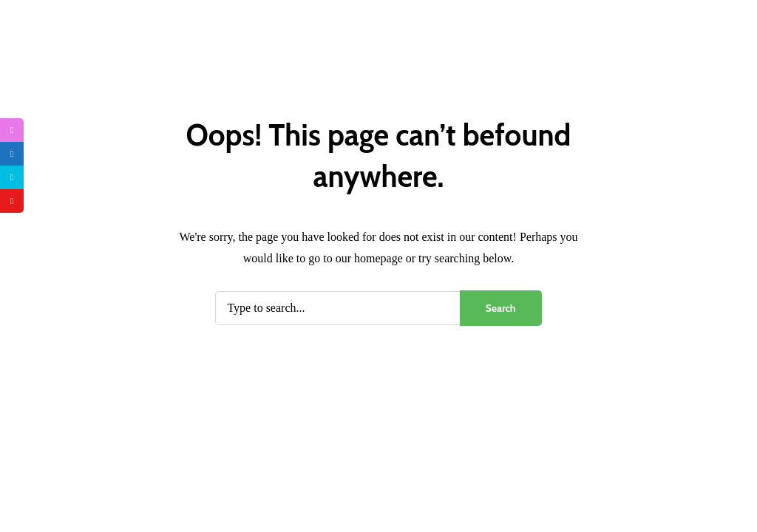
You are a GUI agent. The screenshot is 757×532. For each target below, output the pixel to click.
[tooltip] (12, 130)
